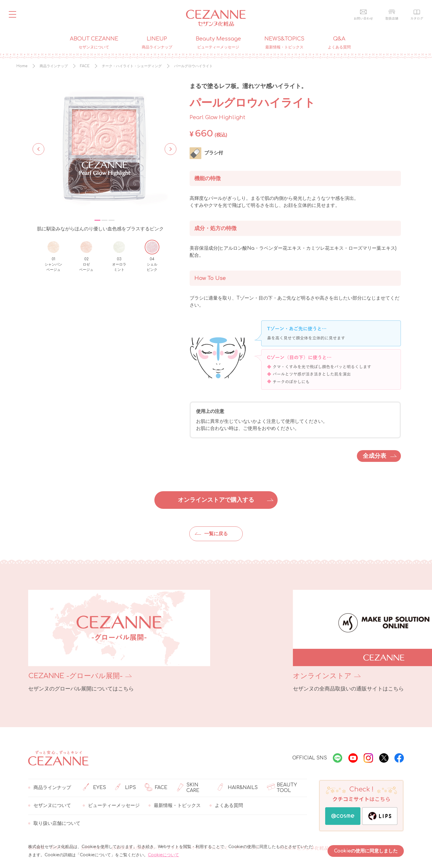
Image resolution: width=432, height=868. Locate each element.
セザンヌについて (50, 806)
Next (169, 148)
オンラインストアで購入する (216, 500)
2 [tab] (104, 220)
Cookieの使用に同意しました (366, 851)
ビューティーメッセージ (111, 806)
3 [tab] (112, 220)
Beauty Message (218, 43)
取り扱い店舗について (54, 824)
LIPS (125, 788)
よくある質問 (226, 806)
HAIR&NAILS (238, 788)
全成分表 (374, 456)
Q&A (339, 43)
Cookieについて (163, 855)
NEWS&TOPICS (284, 43)
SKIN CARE (188, 788)
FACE (156, 788)
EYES (94, 788)
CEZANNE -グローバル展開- (75, 676)
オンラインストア (251, 676)
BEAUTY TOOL (282, 788)
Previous (38, 148)
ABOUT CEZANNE (94, 43)
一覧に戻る (216, 534)
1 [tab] (97, 220)
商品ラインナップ (50, 788)
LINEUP (157, 43)
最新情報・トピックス (175, 806)
